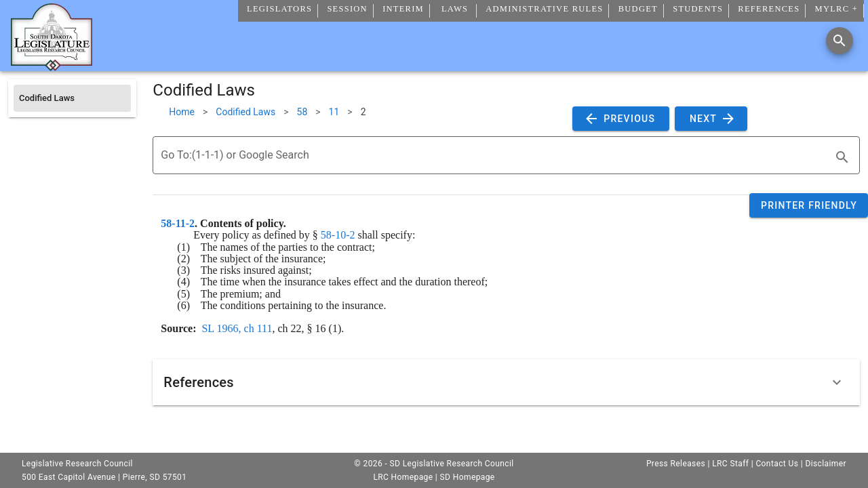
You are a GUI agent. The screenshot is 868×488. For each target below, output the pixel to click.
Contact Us (777, 464)
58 (302, 112)
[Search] (840, 41)
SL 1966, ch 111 (237, 328)
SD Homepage (468, 477)
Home (182, 112)
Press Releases (676, 464)
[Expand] (837, 382)
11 (334, 112)
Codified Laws (245, 112)
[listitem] (72, 98)
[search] (842, 157)
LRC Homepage (403, 477)
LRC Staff (730, 464)
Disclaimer (826, 464)
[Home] (52, 66)
